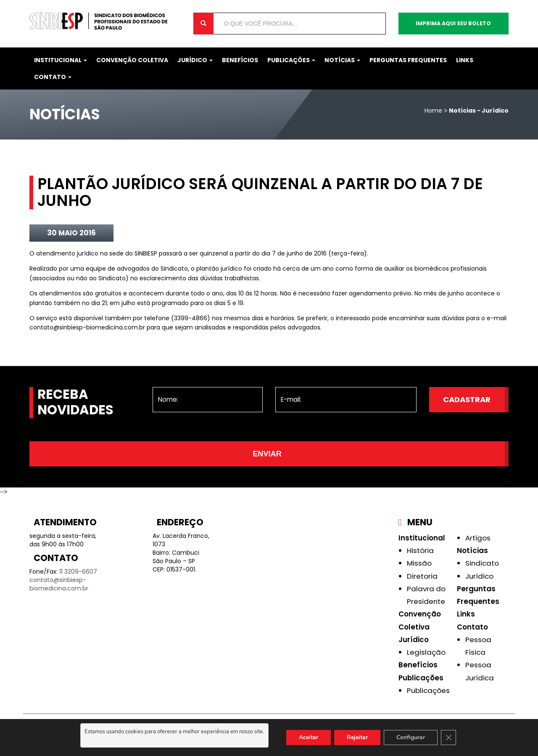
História (420, 551)
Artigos (478, 538)
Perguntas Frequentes (408, 60)
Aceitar (309, 737)
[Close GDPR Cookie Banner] (448, 738)
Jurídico (195, 60)
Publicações (291, 60)
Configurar (411, 737)
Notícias (342, 60)
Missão (419, 563)
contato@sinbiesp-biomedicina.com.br (59, 584)
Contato (53, 77)
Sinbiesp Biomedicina (105, 21)
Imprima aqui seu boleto (453, 23)
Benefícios (240, 60)
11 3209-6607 (78, 572)
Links (465, 60)
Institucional (61, 60)
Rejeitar (357, 737)
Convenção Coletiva (132, 60)
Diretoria (422, 576)
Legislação (426, 652)
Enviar (267, 454)
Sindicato (482, 563)
